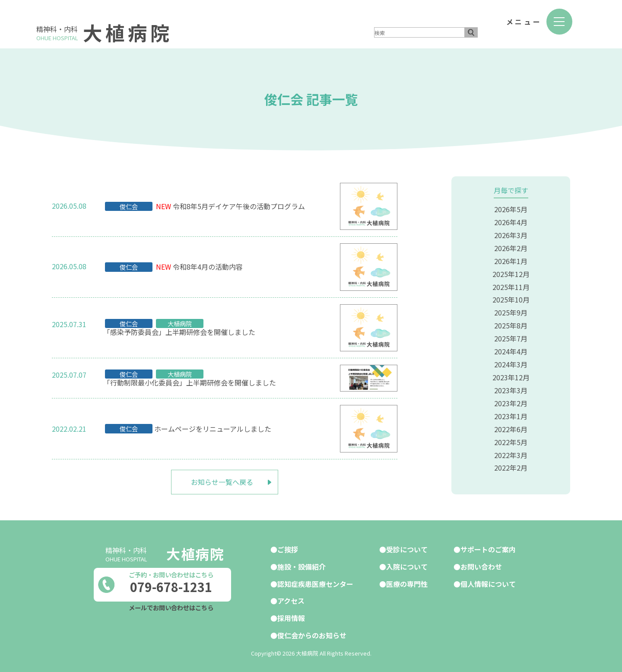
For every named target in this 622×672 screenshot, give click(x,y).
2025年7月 (511, 334)
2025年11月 (511, 284)
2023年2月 (511, 397)
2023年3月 (511, 385)
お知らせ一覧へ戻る (222, 481)
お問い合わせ (481, 565)
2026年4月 (511, 222)
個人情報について (488, 582)
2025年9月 (511, 309)
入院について (407, 565)
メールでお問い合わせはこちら (171, 607)
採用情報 (291, 616)
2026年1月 (511, 259)
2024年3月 (511, 360)
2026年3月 (511, 234)
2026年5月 (511, 209)
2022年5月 (511, 435)
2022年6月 (511, 422)
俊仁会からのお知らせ (312, 633)
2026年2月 (511, 247)
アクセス (291, 599)
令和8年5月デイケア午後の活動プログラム (239, 206)
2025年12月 (511, 272)
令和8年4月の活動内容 (208, 267)
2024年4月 (511, 347)
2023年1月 (511, 410)
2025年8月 (511, 322)
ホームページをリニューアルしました (213, 428)
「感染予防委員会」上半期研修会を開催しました (179, 332)
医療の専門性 (407, 582)
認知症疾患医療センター (315, 582)
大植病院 (129, 32)
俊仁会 (129, 206)
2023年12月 (511, 372)
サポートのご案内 (488, 548)
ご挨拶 (288, 548)
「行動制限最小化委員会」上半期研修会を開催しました (190, 383)
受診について (407, 548)
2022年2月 (511, 460)
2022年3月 (511, 447)
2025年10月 (511, 297)
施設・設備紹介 (301, 565)
